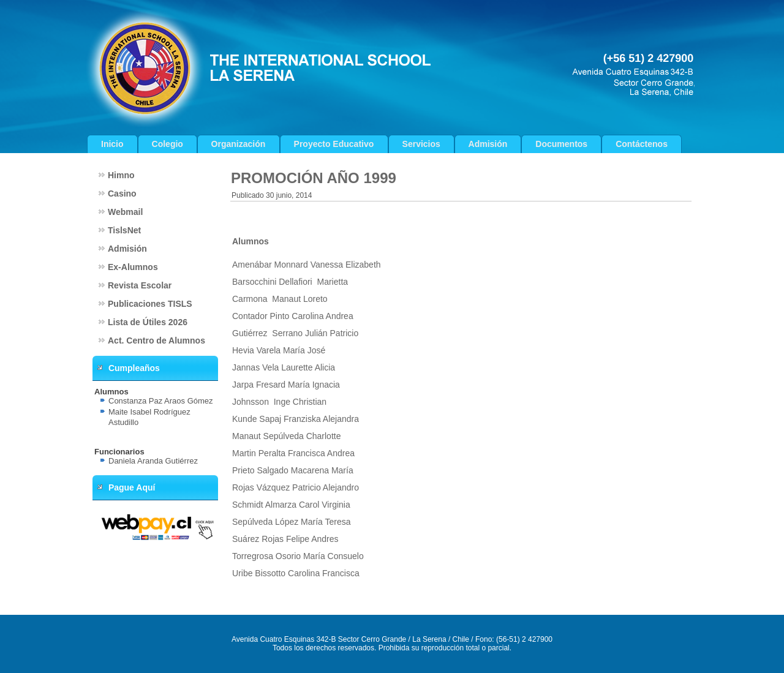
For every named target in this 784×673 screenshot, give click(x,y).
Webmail (125, 212)
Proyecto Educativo (334, 144)
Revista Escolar (140, 285)
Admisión (488, 144)
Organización (239, 144)
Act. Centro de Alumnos (156, 340)
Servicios (421, 144)
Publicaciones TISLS (150, 304)
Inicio (112, 144)
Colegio (168, 144)
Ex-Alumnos (133, 267)
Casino (122, 194)
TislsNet (124, 230)
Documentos (561, 144)
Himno (121, 175)
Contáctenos (642, 144)
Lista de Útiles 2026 (148, 322)
